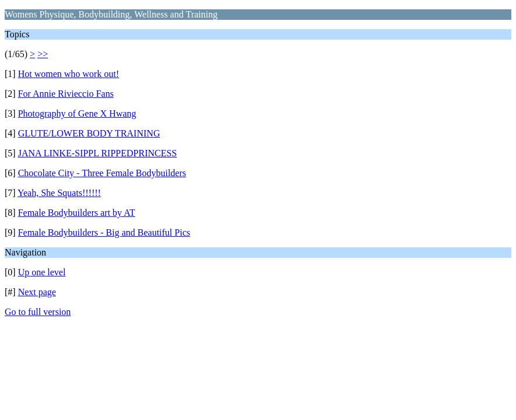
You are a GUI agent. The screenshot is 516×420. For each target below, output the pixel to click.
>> (43, 54)
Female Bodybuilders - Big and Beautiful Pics (104, 232)
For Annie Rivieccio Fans (66, 94)
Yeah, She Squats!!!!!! (59, 193)
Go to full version (38, 312)
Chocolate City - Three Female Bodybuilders (102, 173)
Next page (37, 292)
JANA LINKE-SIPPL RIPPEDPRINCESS (97, 153)
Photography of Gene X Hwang (77, 113)
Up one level (42, 272)
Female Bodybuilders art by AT (77, 213)
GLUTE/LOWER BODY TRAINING (89, 133)
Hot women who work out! (69, 74)
